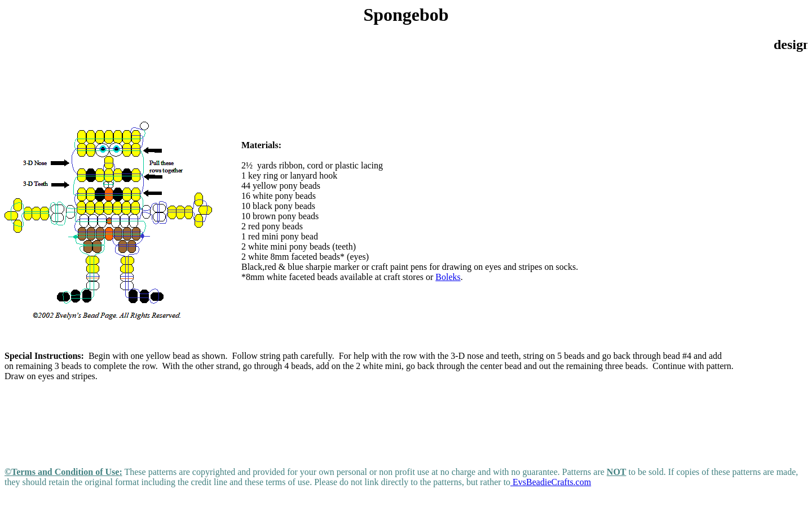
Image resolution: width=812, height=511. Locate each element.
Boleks (448, 277)
